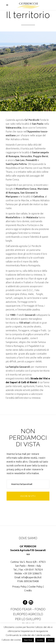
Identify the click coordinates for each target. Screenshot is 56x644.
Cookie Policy (35, 587)
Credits (28, 590)
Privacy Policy (19, 587)
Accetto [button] (40, 640)
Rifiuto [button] (50, 640)
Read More (28, 640)
